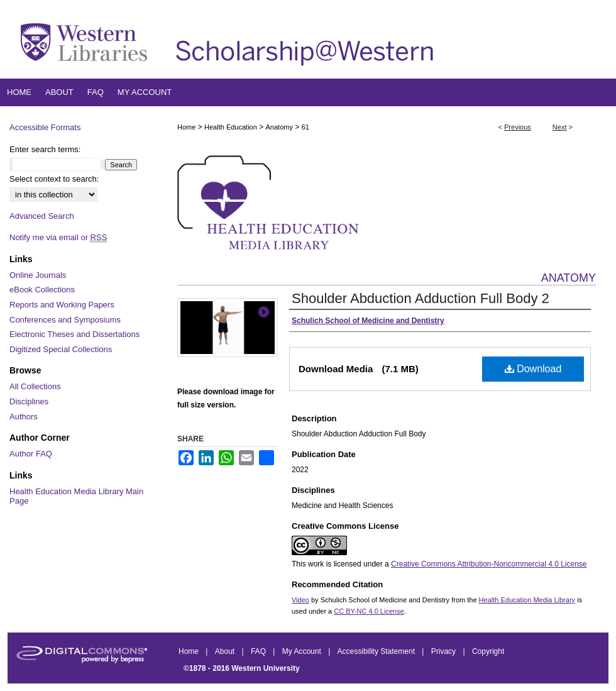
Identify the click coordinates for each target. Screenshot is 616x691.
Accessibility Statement (377, 651)
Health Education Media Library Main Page (76, 496)
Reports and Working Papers (62, 305)
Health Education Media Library (527, 600)
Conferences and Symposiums (65, 320)
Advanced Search (42, 216)
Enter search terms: (45, 149)
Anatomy (279, 127)
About (226, 651)
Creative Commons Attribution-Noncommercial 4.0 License (489, 564)
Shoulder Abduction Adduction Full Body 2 (421, 298)
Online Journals (38, 275)
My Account (303, 651)
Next (560, 127)
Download (533, 369)
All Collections (35, 386)
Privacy (445, 651)
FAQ (259, 651)
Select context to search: (54, 179)
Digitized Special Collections (61, 349)
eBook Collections (42, 290)
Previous (518, 127)
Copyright (488, 651)
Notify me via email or (58, 238)
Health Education (231, 127)
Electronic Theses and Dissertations (74, 334)
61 (305, 127)
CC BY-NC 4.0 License (369, 611)
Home (186, 127)
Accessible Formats (45, 127)
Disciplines (29, 401)
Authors (24, 417)
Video (300, 600)
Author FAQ (31, 454)
